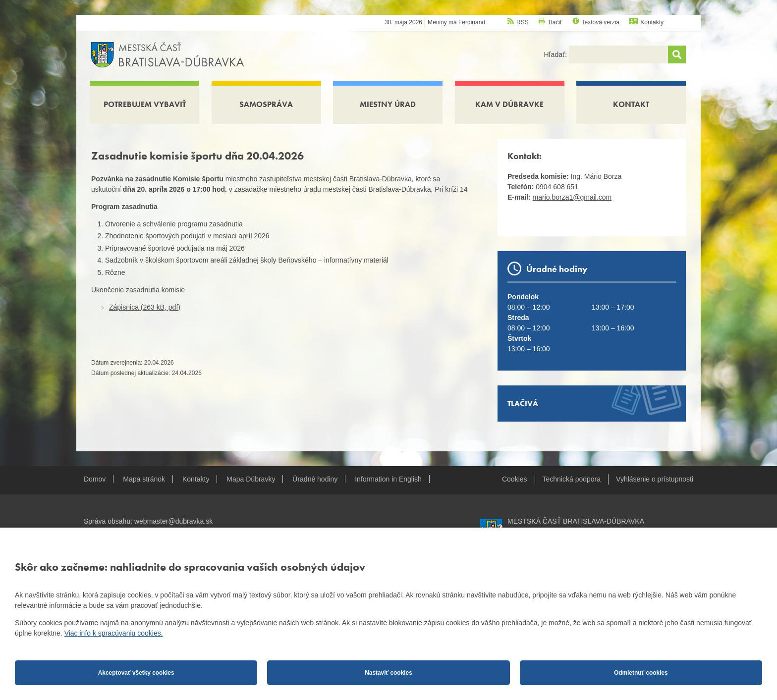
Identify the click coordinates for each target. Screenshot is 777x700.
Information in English (388, 479)
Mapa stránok (144, 479)
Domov (95, 479)
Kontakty (652, 22)
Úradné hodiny (315, 479)
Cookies (515, 479)
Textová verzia (601, 22)
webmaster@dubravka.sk (173, 521)
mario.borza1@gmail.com (572, 197)
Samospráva (266, 104)
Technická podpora (572, 479)
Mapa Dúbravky (251, 479)
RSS (523, 22)
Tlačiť (555, 22)
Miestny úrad (388, 104)
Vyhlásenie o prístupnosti (655, 479)
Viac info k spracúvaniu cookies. (114, 633)
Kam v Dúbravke (509, 104)
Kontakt (631, 104)
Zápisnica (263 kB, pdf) (145, 307)
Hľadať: (556, 54)
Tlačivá (523, 404)
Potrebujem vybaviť (145, 104)
